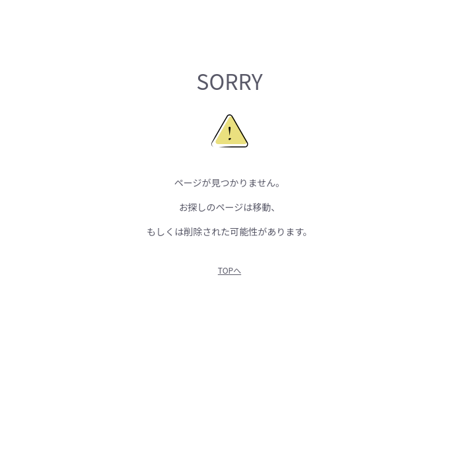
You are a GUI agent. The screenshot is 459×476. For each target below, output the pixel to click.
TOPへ (229, 270)
